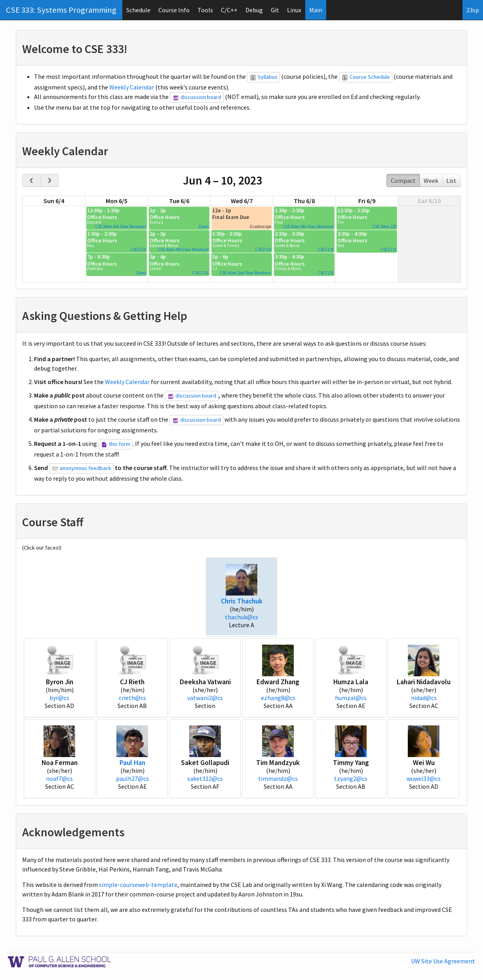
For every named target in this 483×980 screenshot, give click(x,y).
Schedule (138, 10)
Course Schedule (366, 77)
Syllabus (264, 77)
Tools (205, 10)
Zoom (203, 226)
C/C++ (229, 10)
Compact (403, 181)
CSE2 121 (138, 249)
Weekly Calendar (132, 87)
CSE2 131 (326, 249)
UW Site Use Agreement (443, 961)
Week (431, 181)
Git (275, 10)
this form (116, 444)
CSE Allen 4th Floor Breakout (121, 226)
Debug (254, 10)
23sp (473, 10)
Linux (294, 10)
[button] (241, 579)
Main (316, 10)
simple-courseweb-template (138, 885)
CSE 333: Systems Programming (61, 10)
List (451, 181)
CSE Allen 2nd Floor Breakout (245, 273)
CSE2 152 (263, 249)
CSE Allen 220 (384, 226)
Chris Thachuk (242, 601)
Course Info (174, 10)
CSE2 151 (201, 273)
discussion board (197, 97)
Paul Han (132, 763)
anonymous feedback (82, 468)
